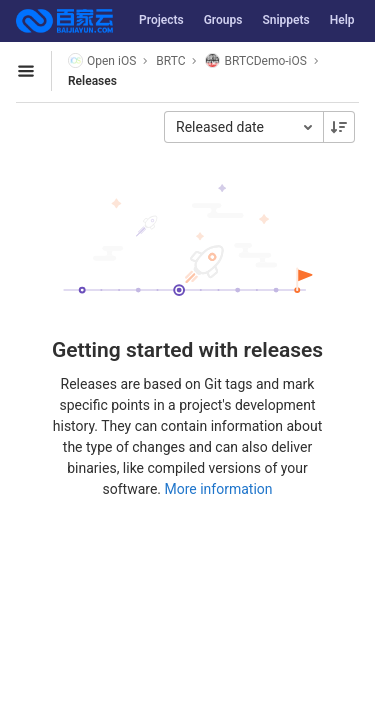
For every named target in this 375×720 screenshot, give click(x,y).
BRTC (170, 61)
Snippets (285, 20)
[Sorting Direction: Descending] (339, 127)
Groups (223, 20)
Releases (92, 81)
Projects (161, 20)
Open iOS (102, 60)
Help (342, 20)
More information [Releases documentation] (218, 489)
